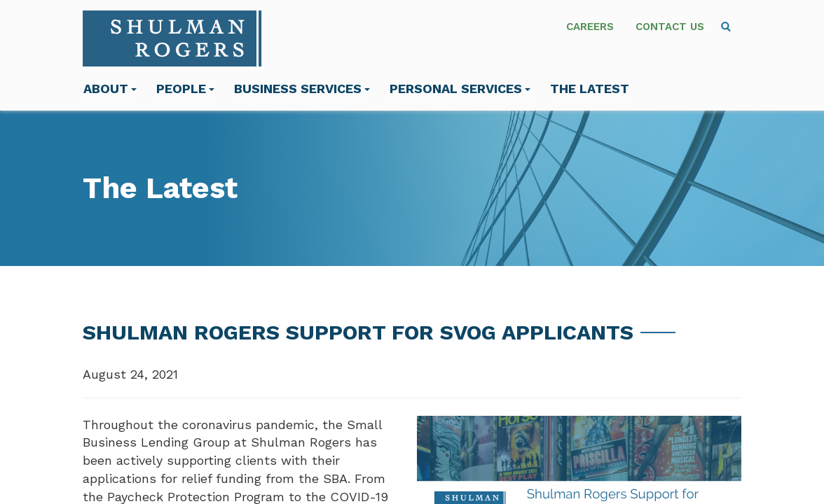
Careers (590, 27)
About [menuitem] (110, 89)
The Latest (590, 89)
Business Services (302, 89)
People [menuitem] (185, 89)
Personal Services (460, 89)
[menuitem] (726, 27)
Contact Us (670, 27)
